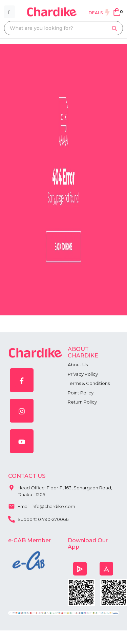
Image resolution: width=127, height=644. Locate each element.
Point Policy (81, 393)
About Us (78, 365)
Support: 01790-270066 (38, 519)
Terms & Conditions (89, 383)
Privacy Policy (83, 374)
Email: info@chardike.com (42, 506)
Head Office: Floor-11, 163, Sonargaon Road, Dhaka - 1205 (60, 490)
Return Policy (82, 402)
